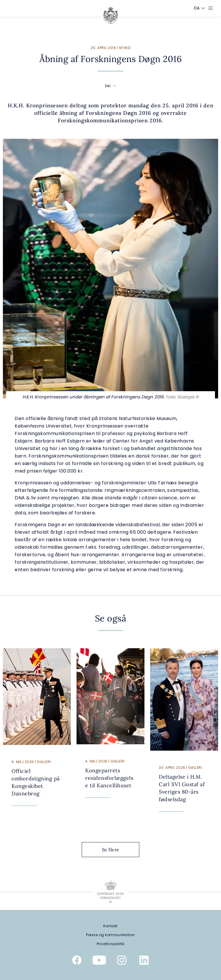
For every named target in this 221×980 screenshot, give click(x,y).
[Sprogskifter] (197, 8)
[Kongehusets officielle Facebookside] (77, 961)
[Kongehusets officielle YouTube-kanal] (99, 961)
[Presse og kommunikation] (110, 935)
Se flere (115, 850)
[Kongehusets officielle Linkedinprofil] (144, 961)
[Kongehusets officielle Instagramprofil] (122, 961)
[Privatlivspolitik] (110, 944)
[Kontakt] (110, 926)
